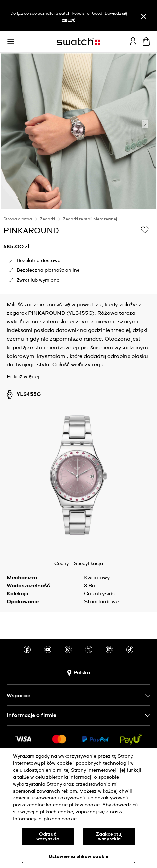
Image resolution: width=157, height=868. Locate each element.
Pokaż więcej (23, 377)
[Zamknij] (144, 16)
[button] (11, 42)
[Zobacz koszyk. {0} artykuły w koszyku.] (146, 42)
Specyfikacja (88, 564)
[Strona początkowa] (78, 42)
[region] (78, 252)
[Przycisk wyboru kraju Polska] (79, 673)
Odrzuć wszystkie (48, 837)
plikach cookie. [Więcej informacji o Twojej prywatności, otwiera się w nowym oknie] (61, 819)
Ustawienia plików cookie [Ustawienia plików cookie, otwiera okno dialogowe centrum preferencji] (78, 857)
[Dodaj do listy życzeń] (145, 230)
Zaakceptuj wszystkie (109, 837)
